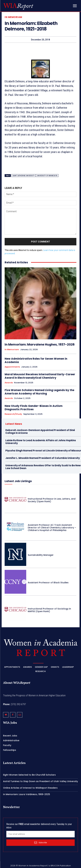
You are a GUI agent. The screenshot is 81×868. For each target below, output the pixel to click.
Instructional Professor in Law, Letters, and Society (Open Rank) (52, 500)
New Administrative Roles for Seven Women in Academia (36, 360)
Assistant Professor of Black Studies (48, 583)
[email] (40, 834)
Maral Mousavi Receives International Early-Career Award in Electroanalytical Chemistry (40, 376)
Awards (9, 383)
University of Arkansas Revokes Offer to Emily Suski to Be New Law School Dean (43, 467)
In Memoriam (13, 17)
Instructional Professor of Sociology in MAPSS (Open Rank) (49, 610)
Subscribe (41, 843)
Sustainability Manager (41, 555)
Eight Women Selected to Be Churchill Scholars (29, 775)
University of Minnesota (47, 176)
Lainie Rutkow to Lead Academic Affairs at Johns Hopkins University (41, 442)
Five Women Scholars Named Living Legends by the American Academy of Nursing (39, 392)
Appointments (12, 367)
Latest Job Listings (18, 481)
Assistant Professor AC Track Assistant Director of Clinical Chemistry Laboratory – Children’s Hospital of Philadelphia (52, 528)
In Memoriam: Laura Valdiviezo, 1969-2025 (27, 794)
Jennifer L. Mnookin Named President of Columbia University (43, 458)
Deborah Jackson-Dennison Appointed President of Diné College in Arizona (40, 432)
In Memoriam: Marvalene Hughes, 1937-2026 (40, 344)
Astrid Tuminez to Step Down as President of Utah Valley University (40, 781)
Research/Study (13, 414)
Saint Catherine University (24, 176)
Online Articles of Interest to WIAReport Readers (30, 788)
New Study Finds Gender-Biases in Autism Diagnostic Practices (34, 408)
